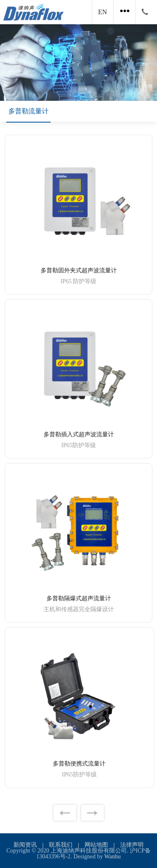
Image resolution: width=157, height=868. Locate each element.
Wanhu (112, 856)
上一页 (65, 813)
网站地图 (96, 845)
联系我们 (61, 845)
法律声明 (132, 845)
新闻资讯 (25, 845)
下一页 (93, 813)
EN (102, 12)
